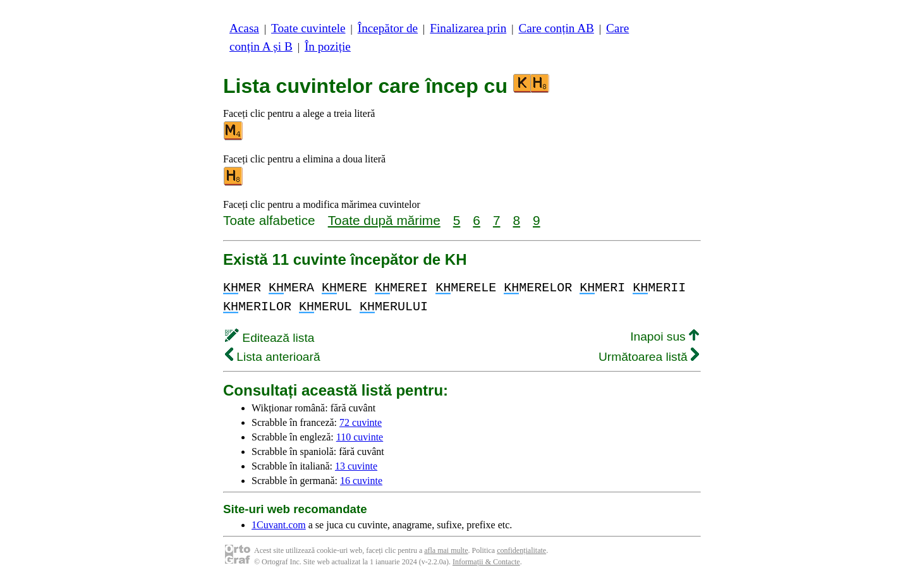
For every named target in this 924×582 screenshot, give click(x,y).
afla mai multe (446, 550)
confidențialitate (521, 550)
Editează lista (270, 338)
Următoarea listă (649, 357)
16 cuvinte (361, 481)
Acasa (244, 28)
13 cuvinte (356, 466)
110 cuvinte (360, 437)
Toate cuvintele (308, 28)
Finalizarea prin (468, 28)
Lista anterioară (273, 357)
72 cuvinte (361, 422)
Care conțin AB (556, 28)
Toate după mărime (384, 220)
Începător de (388, 28)
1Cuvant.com (279, 525)
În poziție (328, 46)
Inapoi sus (665, 336)
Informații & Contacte (486, 562)
